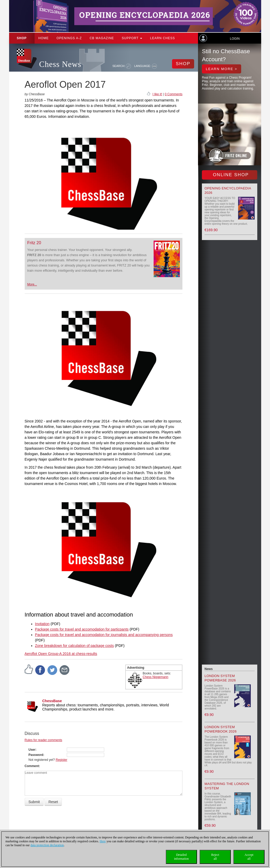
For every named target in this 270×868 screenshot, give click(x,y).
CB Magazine (102, 38)
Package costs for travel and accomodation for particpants (82, 629)
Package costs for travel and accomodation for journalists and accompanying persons (104, 635)
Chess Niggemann (156, 677)
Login (235, 39)
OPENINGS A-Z (69, 38)
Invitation (42, 624)
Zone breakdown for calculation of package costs (75, 646)
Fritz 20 (34, 243)
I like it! (157, 94)
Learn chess (162, 38)
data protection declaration (47, 845)
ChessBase (52, 701)
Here (103, 841)
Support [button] (132, 38)
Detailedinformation (182, 857)
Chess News (60, 64)
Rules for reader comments (44, 740)
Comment (32, 766)
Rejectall (215, 857)
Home (44, 38)
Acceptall (249, 857)
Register (61, 760)
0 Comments (174, 94)
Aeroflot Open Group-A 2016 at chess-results (61, 654)
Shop (22, 38)
